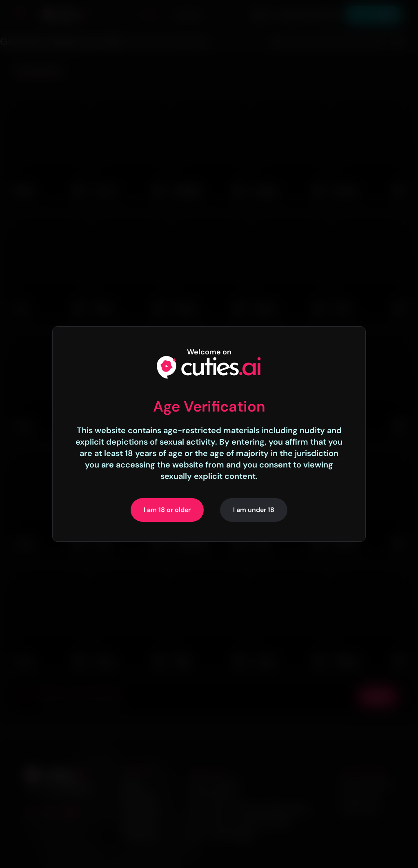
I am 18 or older (167, 510)
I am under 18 (254, 510)
